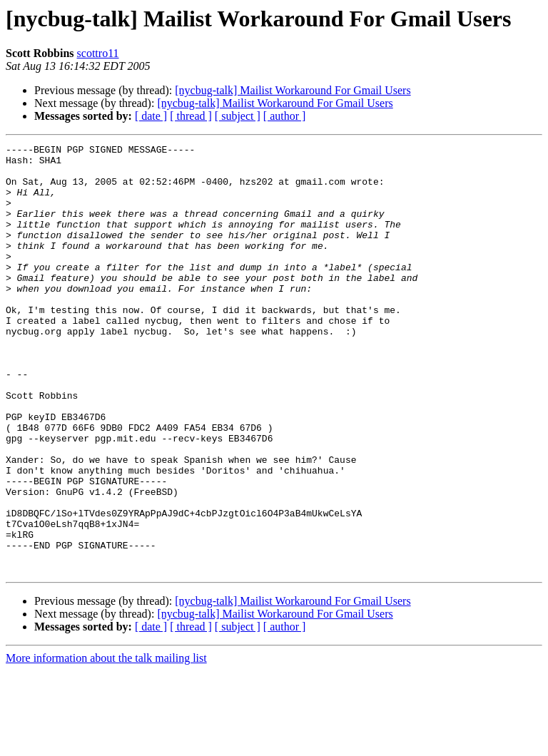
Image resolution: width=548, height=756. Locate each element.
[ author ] (285, 116)
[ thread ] (191, 116)
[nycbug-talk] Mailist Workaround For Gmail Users (293, 90)
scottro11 (98, 53)
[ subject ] (238, 116)
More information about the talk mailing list (106, 744)
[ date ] (151, 116)
